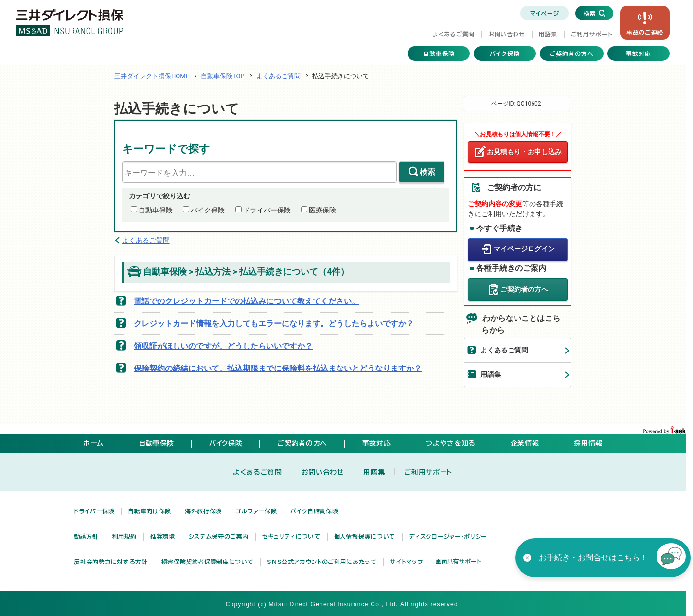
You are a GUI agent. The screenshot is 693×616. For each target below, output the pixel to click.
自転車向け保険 (149, 511)
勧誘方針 (86, 536)
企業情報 (525, 443)
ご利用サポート (592, 34)
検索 (427, 172)
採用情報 (588, 443)
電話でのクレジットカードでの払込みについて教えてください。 (247, 301)
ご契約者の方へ (572, 53)
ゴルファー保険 (256, 511)
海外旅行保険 (203, 511)
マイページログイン (524, 249)
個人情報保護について (365, 536)
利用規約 (125, 536)
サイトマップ (407, 562)
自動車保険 (439, 53)
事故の (645, 32)
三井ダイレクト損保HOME (152, 76)
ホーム (93, 443)
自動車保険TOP (223, 76)
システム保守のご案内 (219, 536)
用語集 (548, 34)
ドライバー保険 (267, 210)
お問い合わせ (507, 34)
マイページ (544, 13)
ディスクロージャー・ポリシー (448, 536)
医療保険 (322, 210)
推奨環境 (163, 536)
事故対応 (639, 53)
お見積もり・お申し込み (524, 152)
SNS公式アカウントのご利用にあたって (322, 562)
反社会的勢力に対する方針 (111, 562)
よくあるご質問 (453, 34)
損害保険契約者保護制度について (208, 562)
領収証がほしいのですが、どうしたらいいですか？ (223, 346)
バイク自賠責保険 (314, 511)
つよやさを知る (450, 443)
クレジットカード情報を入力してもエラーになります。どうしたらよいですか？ (274, 324)
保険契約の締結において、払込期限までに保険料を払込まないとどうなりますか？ (278, 368)
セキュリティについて (291, 536)
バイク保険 (505, 53)
